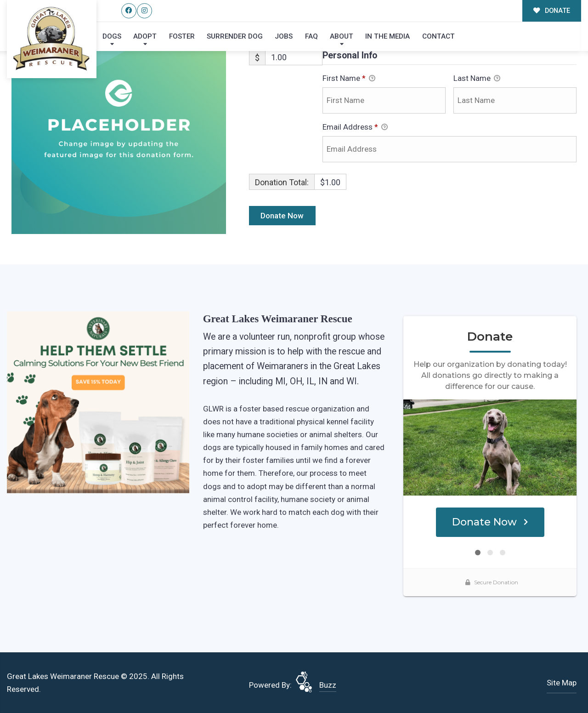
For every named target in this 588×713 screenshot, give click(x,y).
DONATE (552, 11)
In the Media (387, 36)
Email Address (355, 128)
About (342, 36)
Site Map (562, 683)
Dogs (112, 36)
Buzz (328, 685)
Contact (438, 36)
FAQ (311, 36)
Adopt (145, 36)
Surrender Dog (235, 36)
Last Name (477, 79)
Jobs (284, 36)
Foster (182, 36)
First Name (349, 79)
